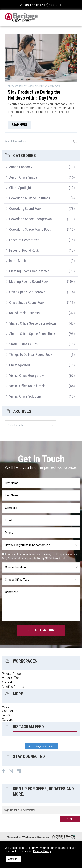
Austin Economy (21, 167)
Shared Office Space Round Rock (32, 334)
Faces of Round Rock (24, 250)
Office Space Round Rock (27, 302)
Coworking (9, 682)
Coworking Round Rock (25, 209)
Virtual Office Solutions (26, 396)
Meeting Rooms (13, 687)
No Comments (52, 86)
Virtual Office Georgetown (27, 375)
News (6, 715)
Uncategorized (20, 365)
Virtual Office (11, 678)
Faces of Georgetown (24, 240)
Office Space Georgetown (27, 292)
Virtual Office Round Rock (27, 386)
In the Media (18, 261)
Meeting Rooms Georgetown (29, 271)
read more (20, 124)
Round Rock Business (25, 313)
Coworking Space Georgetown (31, 219)
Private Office (11, 674)
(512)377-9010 (52, 5)
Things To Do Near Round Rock (31, 355)
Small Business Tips (24, 344)
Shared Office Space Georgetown (33, 323)
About (6, 707)
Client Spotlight (20, 188)
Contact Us (10, 711)
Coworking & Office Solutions (30, 198)
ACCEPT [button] (13, 859)
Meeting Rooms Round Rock (29, 282)
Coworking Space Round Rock (30, 229)
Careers (7, 719)
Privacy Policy (42, 851)
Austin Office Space (23, 177)
